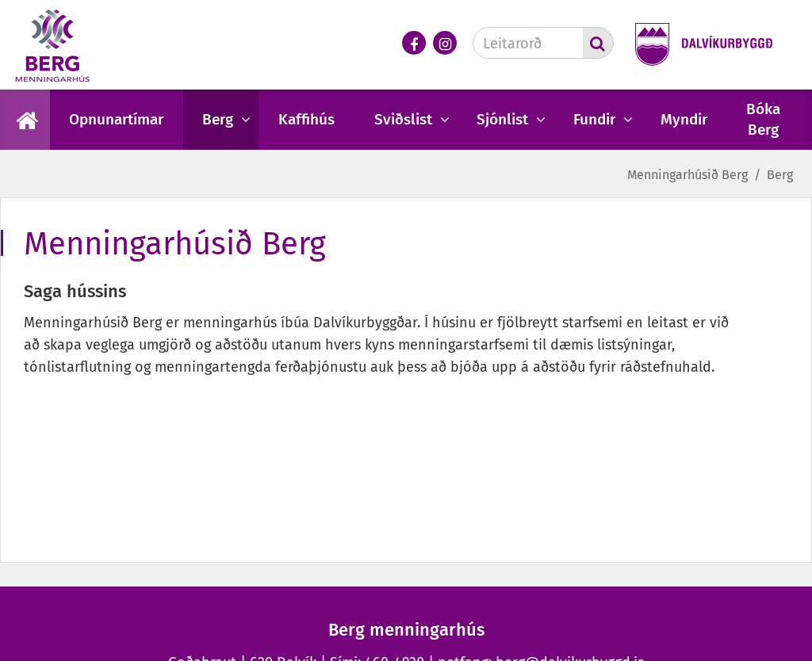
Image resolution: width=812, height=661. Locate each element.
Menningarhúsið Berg (688, 175)
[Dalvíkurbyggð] (698, 46)
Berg (780, 175)
